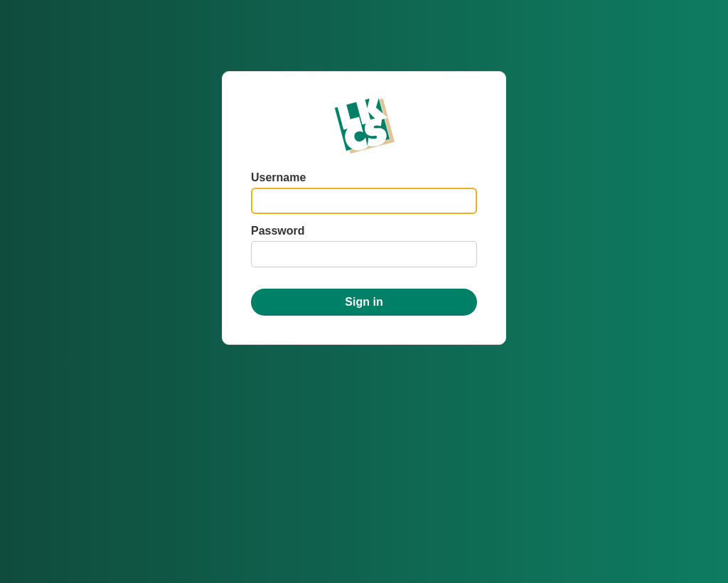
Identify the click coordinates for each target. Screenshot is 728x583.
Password (278, 231)
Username (278, 177)
